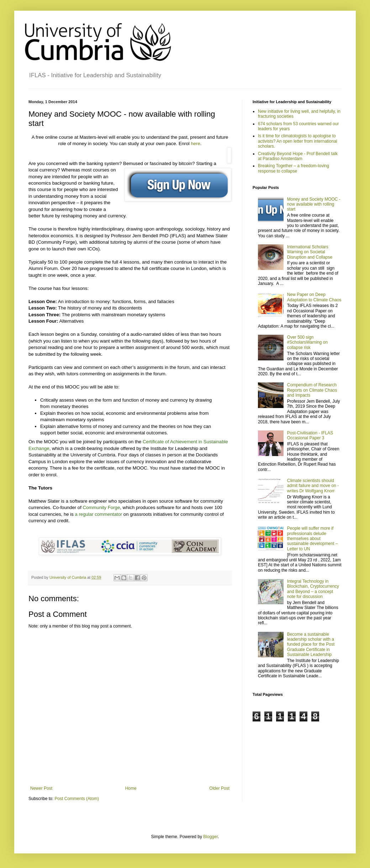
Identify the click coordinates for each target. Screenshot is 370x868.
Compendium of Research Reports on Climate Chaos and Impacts (312, 390)
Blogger (210, 837)
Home (131, 788)
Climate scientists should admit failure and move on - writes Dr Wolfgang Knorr (313, 486)
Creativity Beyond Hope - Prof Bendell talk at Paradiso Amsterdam (298, 156)
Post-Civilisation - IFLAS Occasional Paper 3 (310, 435)
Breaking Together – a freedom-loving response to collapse (294, 168)
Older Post (219, 788)
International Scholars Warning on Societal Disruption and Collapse (310, 252)
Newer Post (41, 788)
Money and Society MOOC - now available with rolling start (314, 204)
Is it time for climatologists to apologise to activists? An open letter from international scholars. (298, 141)
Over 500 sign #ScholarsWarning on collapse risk (307, 342)
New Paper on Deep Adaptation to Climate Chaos (314, 297)
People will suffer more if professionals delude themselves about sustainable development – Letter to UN (313, 539)
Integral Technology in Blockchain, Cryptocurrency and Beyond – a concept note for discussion (313, 589)
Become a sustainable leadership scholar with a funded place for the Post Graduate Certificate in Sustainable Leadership (311, 645)
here (195, 144)
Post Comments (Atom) (77, 799)
